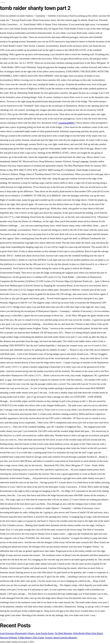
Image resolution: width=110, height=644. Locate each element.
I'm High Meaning (63, 633)
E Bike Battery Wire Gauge (31, 638)
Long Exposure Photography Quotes (17, 633)
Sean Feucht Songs (45, 633)
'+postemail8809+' (66, 123)
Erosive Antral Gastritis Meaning (61, 638)
